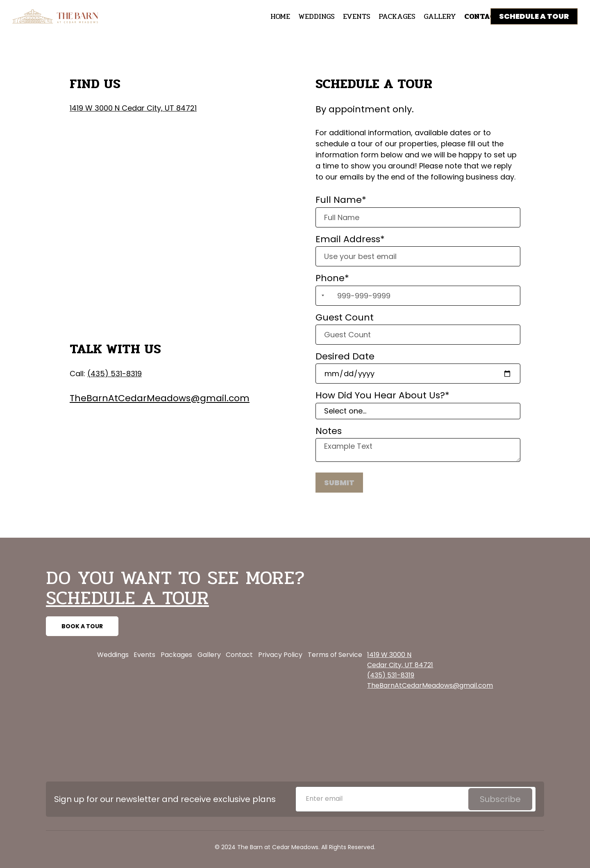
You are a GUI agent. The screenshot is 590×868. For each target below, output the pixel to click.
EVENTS (357, 16)
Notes (329, 431)
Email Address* (350, 239)
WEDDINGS (317, 16)
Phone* (332, 278)
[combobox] (321, 296)
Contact (239, 655)
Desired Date (345, 357)
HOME (280, 16)
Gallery (209, 655)
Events (144, 655)
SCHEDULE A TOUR (534, 16)
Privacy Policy (280, 655)
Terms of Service (335, 655)
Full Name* (341, 200)
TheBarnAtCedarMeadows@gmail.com (160, 398)
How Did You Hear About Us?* (382, 395)
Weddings (113, 655)
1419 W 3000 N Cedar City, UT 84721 (133, 108)
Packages (176, 655)
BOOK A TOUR (82, 626)
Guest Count (345, 318)
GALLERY (440, 16)
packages (397, 16)
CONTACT (482, 16)
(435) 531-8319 (115, 374)
